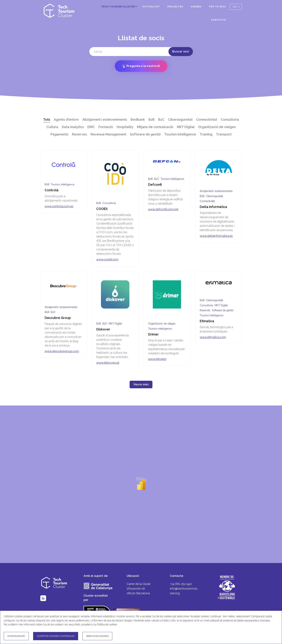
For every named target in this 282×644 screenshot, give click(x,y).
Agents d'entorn (66, 120)
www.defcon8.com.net (163, 209)
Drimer (153, 334)
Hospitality (125, 127)
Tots (47, 120)
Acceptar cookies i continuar (56, 636)
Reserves (79, 134)
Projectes (175, 7)
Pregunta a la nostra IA (141, 66)
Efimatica (207, 321)
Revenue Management (108, 134)
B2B (152, 120)
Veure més (141, 384)
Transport (224, 134)
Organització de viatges (217, 127)
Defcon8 (155, 185)
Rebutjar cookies (97, 636)
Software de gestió (145, 134)
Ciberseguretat (180, 120)
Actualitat (151, 7)
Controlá (52, 190)
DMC (91, 127)
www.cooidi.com (107, 259)
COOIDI (102, 209)
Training (206, 134)
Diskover (103, 329)
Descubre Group (58, 318)
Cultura (52, 127)
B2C (161, 120)
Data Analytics (73, 127)
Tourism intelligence (180, 134)
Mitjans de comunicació (155, 127)
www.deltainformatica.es (216, 236)
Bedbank (138, 120)
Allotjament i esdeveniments (105, 120)
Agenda (196, 7)
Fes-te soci (217, 7)
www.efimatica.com (213, 337)
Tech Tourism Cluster (118, 7)
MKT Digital (186, 127)
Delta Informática (213, 207)
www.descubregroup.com (62, 351)
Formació (106, 127)
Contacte (218, 20)
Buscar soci (181, 51)
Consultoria (230, 120)
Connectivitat (207, 120)
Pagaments (59, 134)
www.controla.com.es (59, 206)
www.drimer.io (157, 359)
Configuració (16, 636)
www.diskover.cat (108, 363)
